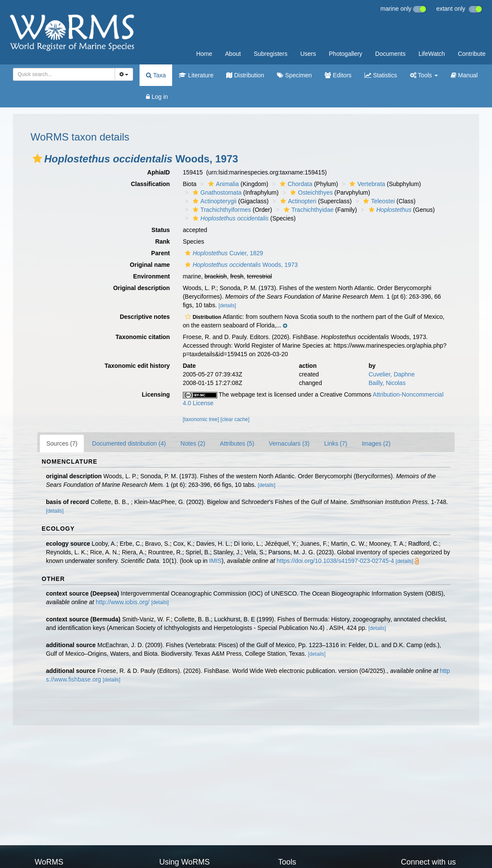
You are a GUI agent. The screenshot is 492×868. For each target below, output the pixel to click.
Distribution (245, 75)
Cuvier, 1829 (223, 253)
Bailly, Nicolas (387, 383)
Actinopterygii (214, 201)
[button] (37, 159)
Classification (150, 184)
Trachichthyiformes (221, 210)
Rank (162, 241)
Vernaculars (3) (289, 443)
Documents (390, 54)
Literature (196, 75)
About (233, 54)
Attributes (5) (237, 443)
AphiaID (159, 172)
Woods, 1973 (240, 265)
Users (308, 54)
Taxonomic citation (143, 337)
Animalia (223, 184)
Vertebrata (366, 184)
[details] (227, 306)
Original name (150, 265)
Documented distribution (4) (129, 443)
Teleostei (378, 201)
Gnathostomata (216, 193)
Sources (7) (62, 443)
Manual (464, 75)
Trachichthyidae (308, 210)
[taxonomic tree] (201, 419)
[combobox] (64, 74)
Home (204, 54)
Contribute (472, 54)
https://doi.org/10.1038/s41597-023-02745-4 (336, 561)
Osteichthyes (310, 193)
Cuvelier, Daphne (392, 374)
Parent (161, 253)
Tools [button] (424, 75)
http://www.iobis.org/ (123, 602)
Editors (338, 75)
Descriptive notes (145, 317)
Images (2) (376, 443)
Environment (152, 276)
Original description (141, 288)
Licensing (156, 394)
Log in (157, 97)
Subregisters (271, 54)
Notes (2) (193, 443)
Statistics (381, 75)
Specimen (294, 75)
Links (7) (336, 443)
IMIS (215, 561)
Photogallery (346, 54)
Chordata (295, 184)
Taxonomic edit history (137, 366)
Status (161, 230)
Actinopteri (297, 201)
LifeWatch (432, 54)
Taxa (156, 75)
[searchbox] (61, 74)
